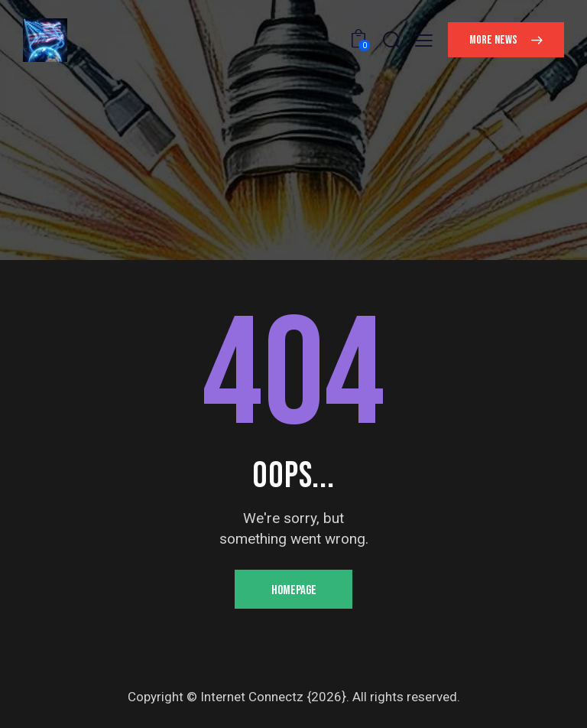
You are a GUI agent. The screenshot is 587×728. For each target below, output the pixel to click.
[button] (424, 41)
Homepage (294, 590)
